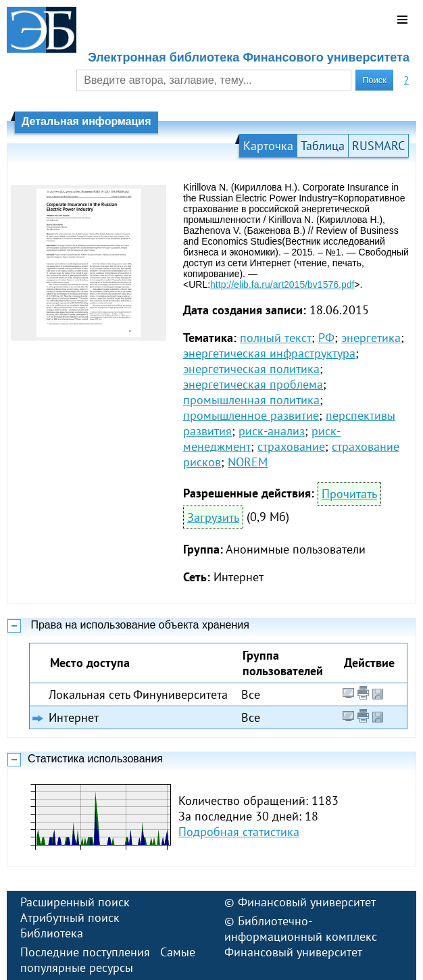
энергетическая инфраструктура (269, 353)
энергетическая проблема (253, 384)
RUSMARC (378, 146)
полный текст (276, 338)
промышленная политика (251, 400)
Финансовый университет (307, 902)
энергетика (371, 338)
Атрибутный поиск (70, 917)
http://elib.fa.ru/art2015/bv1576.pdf (282, 285)
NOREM (248, 462)
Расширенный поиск (75, 902)
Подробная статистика (239, 832)
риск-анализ (272, 431)
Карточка (268, 146)
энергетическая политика (251, 369)
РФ (326, 338)
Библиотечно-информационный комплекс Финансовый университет (301, 936)
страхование (291, 446)
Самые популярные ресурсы (108, 960)
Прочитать (349, 494)
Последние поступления (85, 952)
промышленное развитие (251, 415)
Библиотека (52, 933)
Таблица (323, 146)
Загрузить (213, 517)
